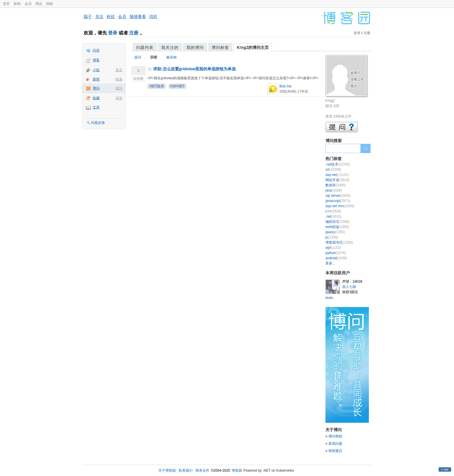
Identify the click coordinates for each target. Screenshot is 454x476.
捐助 (50, 4)
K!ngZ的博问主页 (253, 47)
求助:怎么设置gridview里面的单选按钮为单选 (194, 69)
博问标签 (220, 47)
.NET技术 (156, 86)
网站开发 (337, 180)
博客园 (237, 471)
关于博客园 (167, 471)
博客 (96, 60)
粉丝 (111, 16)
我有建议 (335, 451)
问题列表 (145, 47)
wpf (333, 248)
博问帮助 (335, 436)
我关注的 (170, 47)
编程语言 (337, 222)
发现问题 (335, 444)
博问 (96, 88)
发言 (119, 70)
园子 (88, 16)
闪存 (96, 50)
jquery (335, 232)
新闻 (17, 4)
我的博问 (195, 47)
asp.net (337, 175)
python (336, 253)
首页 (6, 4)
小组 (96, 70)
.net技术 (338, 164)
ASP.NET (177, 86)
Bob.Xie (285, 86)
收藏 (96, 98)
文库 (96, 107)
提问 (119, 88)
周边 (39, 4)
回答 (154, 57)
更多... (330, 263)
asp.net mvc (340, 206)
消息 (153, 16)
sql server (338, 196)
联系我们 (186, 471)
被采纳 (171, 57)
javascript (338, 201)
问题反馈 (98, 123)
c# (333, 170)
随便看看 (138, 16)
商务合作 (202, 471)
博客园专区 (339, 242)
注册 (134, 33)
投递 (119, 79)
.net (333, 216)
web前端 (337, 227)
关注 (99, 16)
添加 (119, 98)
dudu (329, 298)
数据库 (336, 185)
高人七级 (349, 287)
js (332, 237)
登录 (113, 33)
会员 (28, 4)
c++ (333, 211)
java (334, 190)
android (336, 258)
